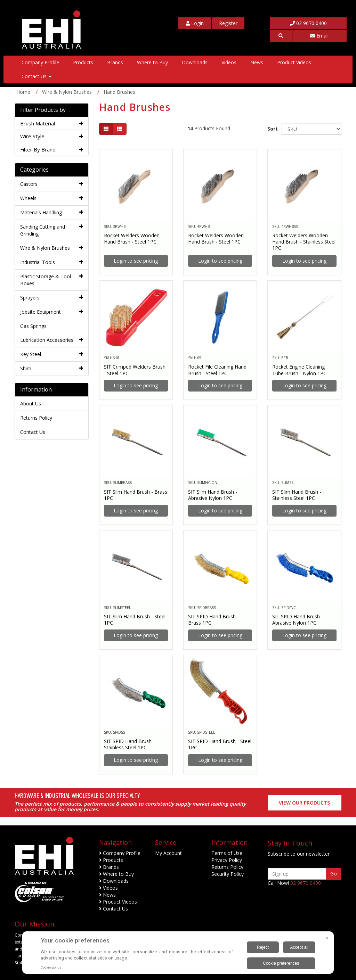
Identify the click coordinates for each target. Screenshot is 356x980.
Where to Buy (152, 62)
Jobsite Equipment (41, 312)
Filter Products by (43, 110)
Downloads (195, 62)
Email (319, 36)
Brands (115, 62)
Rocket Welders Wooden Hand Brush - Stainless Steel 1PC (304, 242)
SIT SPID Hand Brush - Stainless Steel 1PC (129, 744)
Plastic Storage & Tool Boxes (46, 280)
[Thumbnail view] (106, 129)
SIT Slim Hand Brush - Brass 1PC (136, 495)
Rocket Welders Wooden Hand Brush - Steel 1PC (132, 238)
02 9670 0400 (308, 23)
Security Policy (228, 874)
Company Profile (40, 62)
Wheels (28, 198)
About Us (31, 403)
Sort (272, 129)
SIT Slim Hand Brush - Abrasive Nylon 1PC (213, 495)
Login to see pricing (136, 261)
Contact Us (37, 76)
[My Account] (195, 23)
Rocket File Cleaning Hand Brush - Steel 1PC (217, 370)
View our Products (304, 803)
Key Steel (31, 354)
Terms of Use (227, 853)
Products (83, 62)
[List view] (120, 129)
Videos (229, 62)
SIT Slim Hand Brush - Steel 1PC (135, 620)
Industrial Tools (38, 262)
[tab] (52, 123)
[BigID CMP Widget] (178, 954)
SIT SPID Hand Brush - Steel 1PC (220, 744)
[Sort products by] (311, 129)
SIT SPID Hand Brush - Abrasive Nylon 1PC (298, 620)
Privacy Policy (227, 860)
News (257, 62)
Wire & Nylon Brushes (45, 248)
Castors (29, 184)
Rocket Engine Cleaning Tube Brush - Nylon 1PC (299, 370)
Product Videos (294, 62)
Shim (26, 368)
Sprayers (30, 298)
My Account (168, 853)
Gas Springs (33, 326)
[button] (281, 36)
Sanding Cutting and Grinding (43, 230)
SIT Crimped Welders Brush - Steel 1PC (135, 370)
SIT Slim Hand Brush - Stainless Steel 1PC (297, 495)
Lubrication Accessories (47, 340)
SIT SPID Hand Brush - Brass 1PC (213, 620)
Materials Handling (41, 212)
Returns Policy (36, 418)
